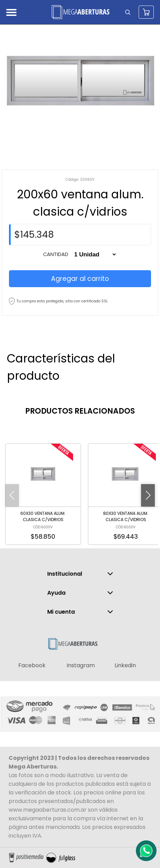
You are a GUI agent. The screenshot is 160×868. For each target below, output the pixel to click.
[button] (148, 495)
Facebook (32, 665)
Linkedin (125, 665)
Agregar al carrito (80, 279)
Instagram (81, 665)
